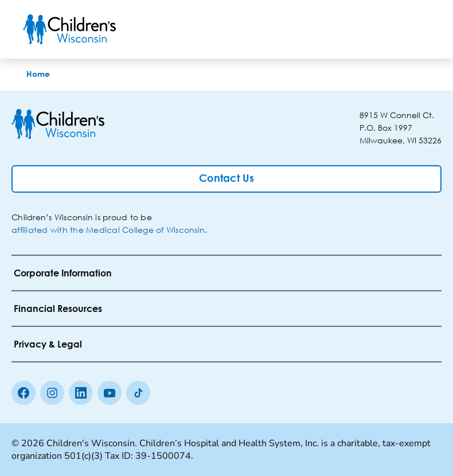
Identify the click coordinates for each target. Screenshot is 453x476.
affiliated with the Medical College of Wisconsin (108, 230)
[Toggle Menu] (416, 29)
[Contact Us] (226, 179)
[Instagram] (52, 393)
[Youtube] (110, 393)
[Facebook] (24, 393)
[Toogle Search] (386, 29)
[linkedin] (81, 393)
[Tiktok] (138, 393)
